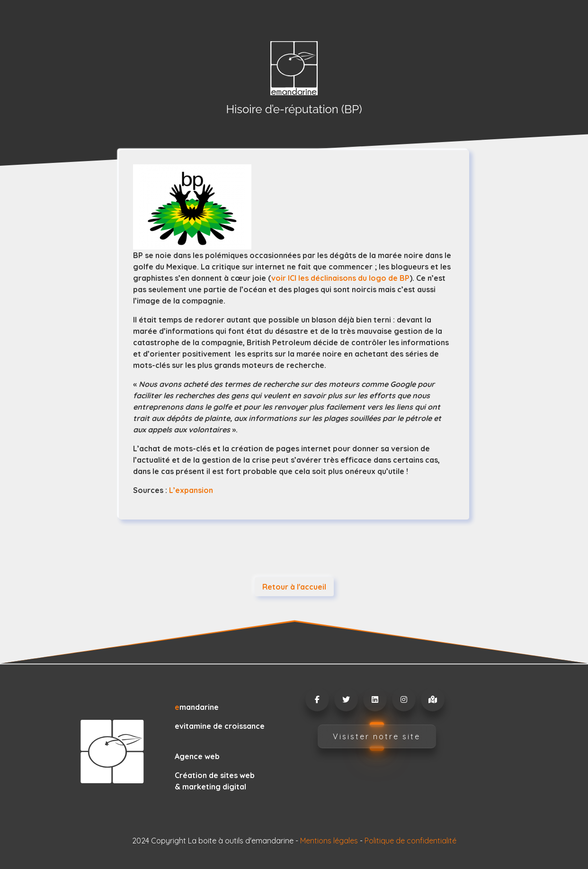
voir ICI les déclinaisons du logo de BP (340, 278)
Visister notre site (377, 736)
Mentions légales (329, 841)
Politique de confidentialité (410, 841)
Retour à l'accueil (294, 587)
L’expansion (191, 490)
